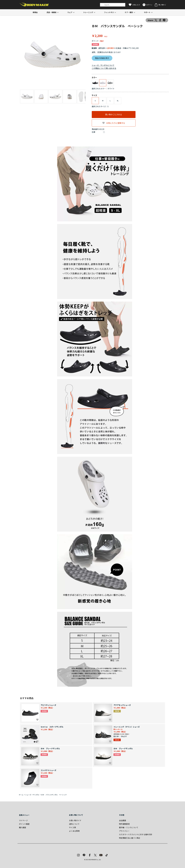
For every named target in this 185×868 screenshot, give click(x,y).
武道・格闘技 (51, 12)
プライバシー (124, 831)
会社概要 (122, 820)
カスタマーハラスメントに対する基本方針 (136, 834)
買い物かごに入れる (114, 114)
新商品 (35, 12)
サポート (147, 12)
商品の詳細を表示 (102, 58)
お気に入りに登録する (116, 123)
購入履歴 (22, 827)
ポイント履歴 (24, 824)
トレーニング (88, 12)
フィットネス (109, 12)
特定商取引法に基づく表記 (129, 838)
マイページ (23, 820)
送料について (74, 824)
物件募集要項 (124, 824)
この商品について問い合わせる (104, 68)
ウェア (70, 12)
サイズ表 (72, 827)
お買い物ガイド (75, 820)
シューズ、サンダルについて (103, 65)
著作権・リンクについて (129, 827)
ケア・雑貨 (129, 12)
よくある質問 (74, 831)
